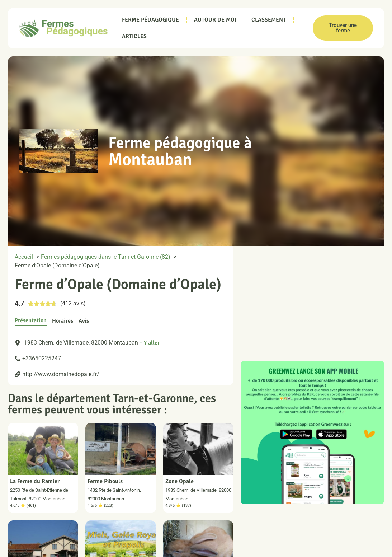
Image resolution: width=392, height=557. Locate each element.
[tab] (31, 321)
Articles (134, 36)
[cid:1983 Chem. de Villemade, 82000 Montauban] (312, 300)
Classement (269, 20)
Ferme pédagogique (150, 20)
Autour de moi (215, 20)
